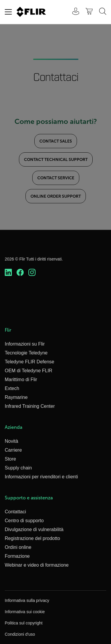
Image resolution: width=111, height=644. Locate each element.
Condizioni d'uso (20, 634)
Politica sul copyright (24, 623)
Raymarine (16, 397)
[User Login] (73, 12)
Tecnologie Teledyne (26, 353)
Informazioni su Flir (25, 344)
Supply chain (18, 468)
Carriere (13, 450)
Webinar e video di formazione (37, 565)
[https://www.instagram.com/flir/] (32, 273)
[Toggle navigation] (8, 12)
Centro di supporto (24, 521)
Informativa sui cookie (25, 612)
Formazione (17, 556)
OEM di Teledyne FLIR (29, 371)
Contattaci (15, 512)
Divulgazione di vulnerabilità (34, 529)
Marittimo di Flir (21, 379)
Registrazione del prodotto (32, 538)
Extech (12, 388)
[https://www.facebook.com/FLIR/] (20, 273)
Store (10, 459)
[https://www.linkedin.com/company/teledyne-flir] (8, 273)
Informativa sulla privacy (27, 600)
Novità (11, 441)
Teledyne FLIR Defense (29, 362)
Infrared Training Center (30, 406)
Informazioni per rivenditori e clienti (41, 477)
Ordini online (18, 547)
